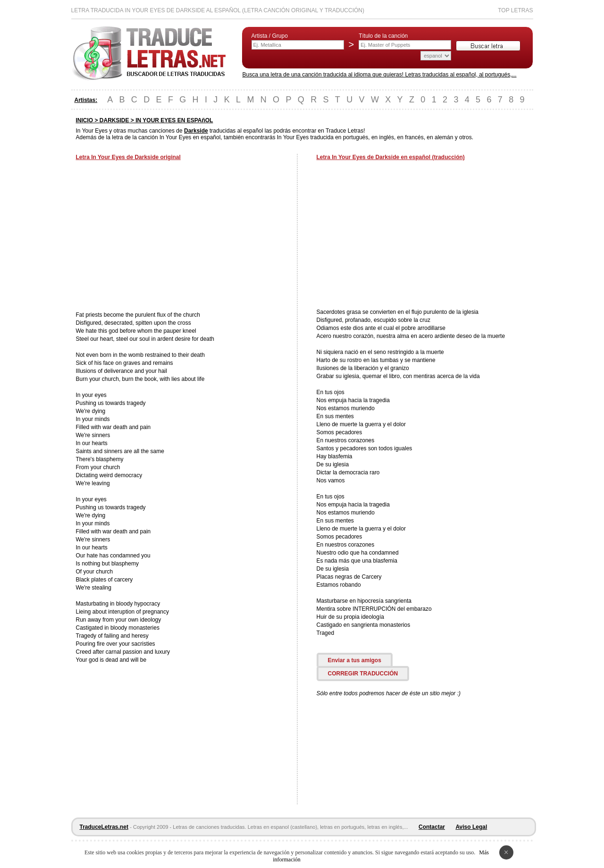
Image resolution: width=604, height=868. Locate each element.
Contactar (432, 827)
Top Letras (515, 10)
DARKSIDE (114, 120)
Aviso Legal (471, 827)
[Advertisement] (155, 237)
